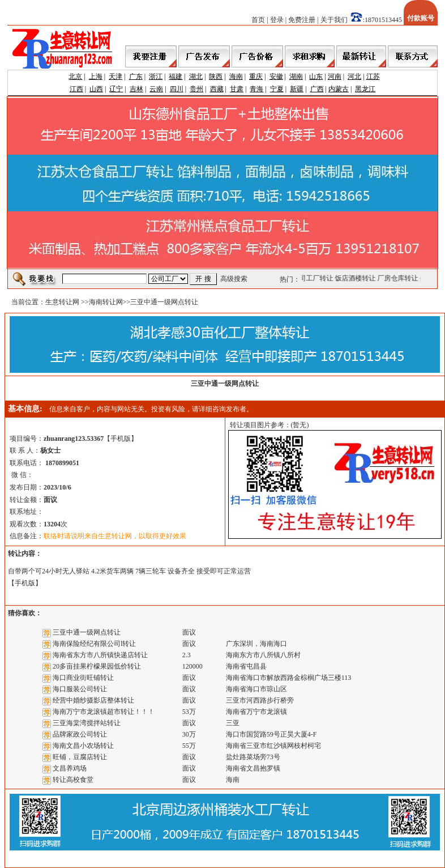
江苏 (373, 76)
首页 (258, 20)
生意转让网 (62, 302)
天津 (115, 76)
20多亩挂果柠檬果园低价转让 (97, 666)
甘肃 (237, 89)
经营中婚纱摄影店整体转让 (93, 700)
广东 (136, 76)
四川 (177, 89)
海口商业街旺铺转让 (83, 678)
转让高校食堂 (73, 780)
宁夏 (277, 89)
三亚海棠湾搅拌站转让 (87, 723)
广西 (317, 89)
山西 (96, 89)
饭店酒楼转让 (357, 278)
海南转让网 (106, 302)
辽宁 (116, 89)
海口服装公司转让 (80, 689)
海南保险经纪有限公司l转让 (94, 644)
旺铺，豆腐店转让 (80, 757)
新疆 (297, 89)
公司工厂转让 (314, 278)
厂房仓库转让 (399, 278)
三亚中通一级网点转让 (87, 632)
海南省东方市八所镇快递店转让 (100, 655)
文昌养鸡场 (70, 768)
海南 (236, 76)
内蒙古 (339, 89)
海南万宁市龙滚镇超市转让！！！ (104, 712)
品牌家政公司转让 (80, 734)
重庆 (256, 76)
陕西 (216, 76)
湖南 (296, 76)
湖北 (196, 76)
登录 (277, 20)
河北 (354, 76)
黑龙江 (365, 89)
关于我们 (334, 20)
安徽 (276, 76)
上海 (96, 76)
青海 (256, 89)
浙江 (156, 76)
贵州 (196, 89)
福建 (176, 76)
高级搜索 (234, 279)
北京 (75, 76)
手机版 (121, 439)
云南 (156, 89)
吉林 (136, 89)
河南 (335, 76)
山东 (316, 76)
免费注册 (302, 20)
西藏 (217, 89)
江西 (76, 89)
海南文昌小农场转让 (83, 746)
